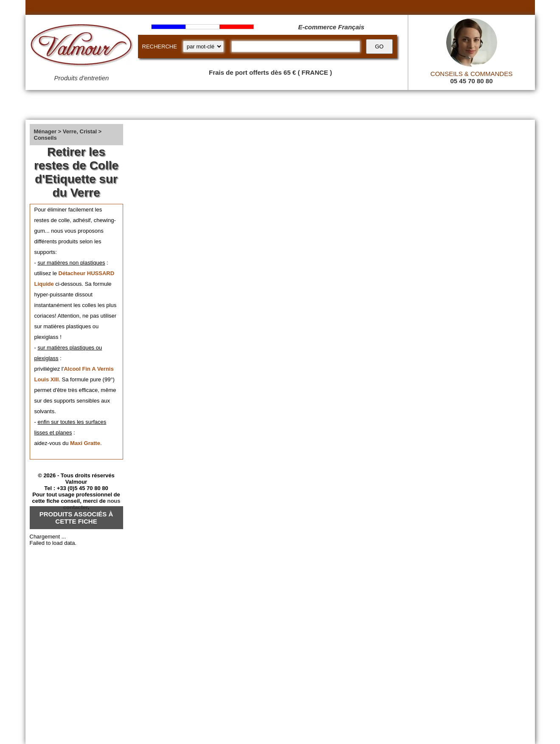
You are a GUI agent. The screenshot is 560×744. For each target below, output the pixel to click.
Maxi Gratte (85, 443)
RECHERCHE (160, 46)
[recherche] (296, 46)
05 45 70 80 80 (471, 81)
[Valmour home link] (82, 47)
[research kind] (203, 46)
